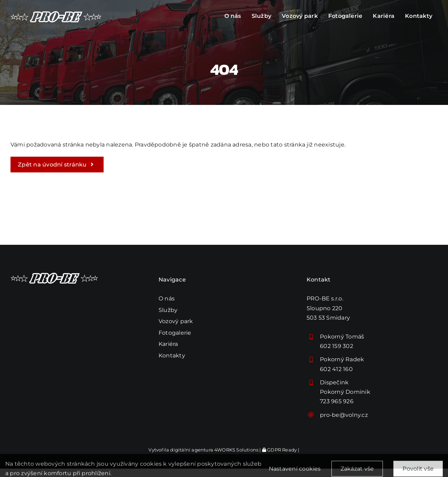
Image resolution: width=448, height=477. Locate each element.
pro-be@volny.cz (344, 415)
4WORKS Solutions (236, 450)
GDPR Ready (279, 450)
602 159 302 (337, 346)
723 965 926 (337, 401)
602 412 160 (336, 369)
